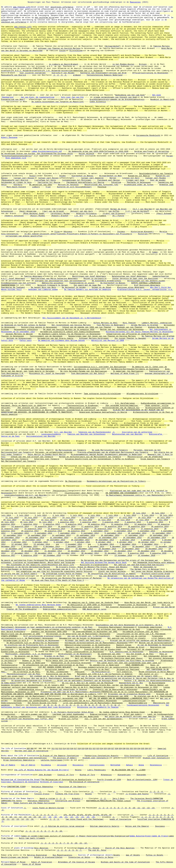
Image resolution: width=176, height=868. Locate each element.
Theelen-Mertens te (152, 332)
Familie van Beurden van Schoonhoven (86, 434)
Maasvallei (135, 2)
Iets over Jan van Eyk (72, 97)
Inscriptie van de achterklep (137, 432)
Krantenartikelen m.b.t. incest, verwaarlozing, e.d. (145, 290)
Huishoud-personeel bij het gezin (124, 332)
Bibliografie (156, 434)
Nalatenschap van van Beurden (127, 434)
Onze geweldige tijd (16, 158)
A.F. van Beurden (63, 432)
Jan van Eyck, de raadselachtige (37, 97)
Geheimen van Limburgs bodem (43, 290)
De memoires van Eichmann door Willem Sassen (61, 341)
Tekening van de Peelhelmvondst (95, 432)
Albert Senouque (9, 137)
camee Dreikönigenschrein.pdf (47, 151)
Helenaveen (168, 332)
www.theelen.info (23, 27)
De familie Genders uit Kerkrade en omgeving (88, 290)
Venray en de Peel (10, 436)
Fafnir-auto (26, 341)
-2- (114, 432)
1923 (33, 332)
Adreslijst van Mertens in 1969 (108, 341)
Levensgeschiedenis (51, 434)
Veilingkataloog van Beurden (41, 436)
